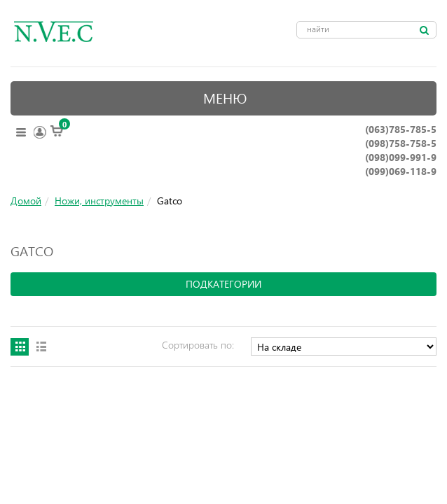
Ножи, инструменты (99, 201)
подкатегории (224, 284)
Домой (26, 201)
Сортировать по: (198, 345)
